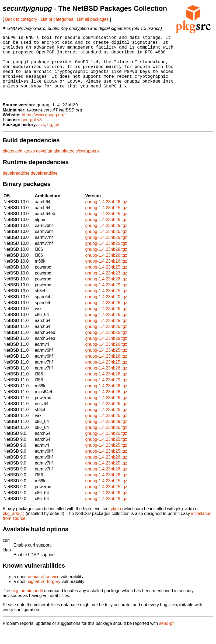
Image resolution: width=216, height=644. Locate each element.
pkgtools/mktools (19, 165)
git (57, 138)
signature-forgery (44, 595)
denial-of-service (43, 590)
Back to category (21, 19)
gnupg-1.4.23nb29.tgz (106, 263)
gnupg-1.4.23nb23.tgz (106, 287)
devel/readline (16, 187)
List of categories (57, 19)
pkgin (116, 522)
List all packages (93, 19)
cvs (42, 138)
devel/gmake (48, 165)
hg (50, 138)
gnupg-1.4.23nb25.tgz (106, 221)
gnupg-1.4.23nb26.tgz (106, 216)
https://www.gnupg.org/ (44, 129)
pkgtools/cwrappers (80, 165)
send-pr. (167, 637)
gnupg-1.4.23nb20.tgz (106, 311)
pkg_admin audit (27, 604)
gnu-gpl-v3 (32, 133)
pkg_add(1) (14, 527)
